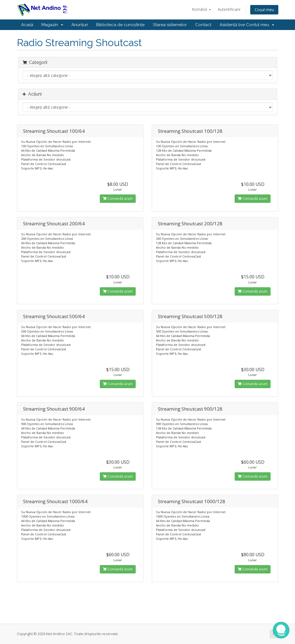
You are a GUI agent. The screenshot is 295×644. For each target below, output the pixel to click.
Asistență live (232, 25)
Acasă (27, 25)
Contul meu (260, 25)
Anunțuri (80, 25)
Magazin (52, 25)
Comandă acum (118, 199)
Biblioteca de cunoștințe (120, 25)
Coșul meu (264, 10)
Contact (203, 25)
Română (201, 9)
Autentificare (229, 9)
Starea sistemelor (170, 25)
